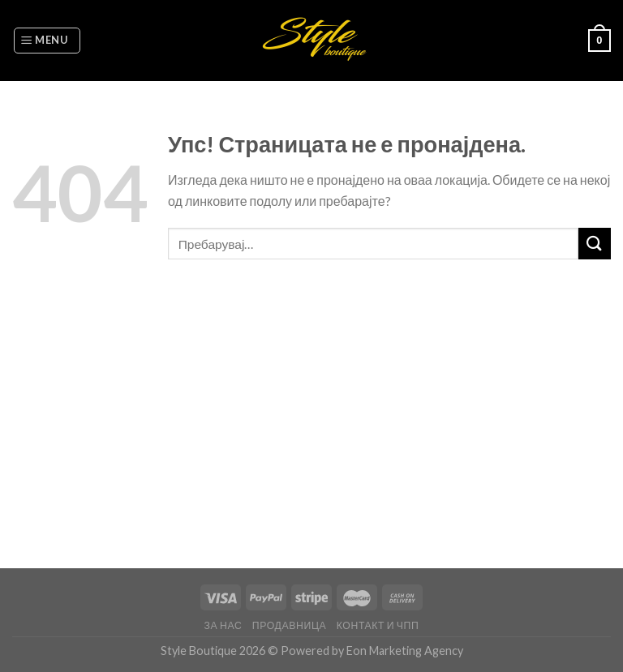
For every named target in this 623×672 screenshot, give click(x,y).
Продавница (290, 625)
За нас (223, 625)
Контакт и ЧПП (378, 625)
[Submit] (595, 244)
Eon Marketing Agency (405, 651)
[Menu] (47, 41)
